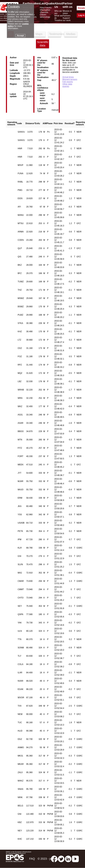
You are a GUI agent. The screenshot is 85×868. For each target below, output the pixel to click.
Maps (39, 34)
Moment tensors (70, 79)
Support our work (67, 19)
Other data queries (67, 85)
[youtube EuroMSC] (75, 859)
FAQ (32, 859)
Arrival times (68, 77)
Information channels (45, 11)
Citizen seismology (45, 16)
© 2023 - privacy (48, 859)
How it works (46, 8)
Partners (66, 16)
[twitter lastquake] (61, 859)
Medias (71, 34)
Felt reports (68, 82)
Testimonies (55, 34)
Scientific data (43, 44)
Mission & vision (67, 12)
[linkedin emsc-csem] (68, 859)
